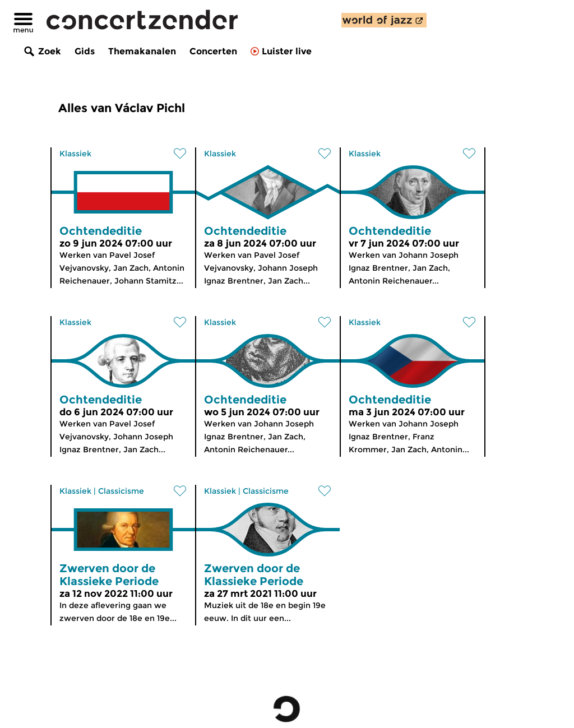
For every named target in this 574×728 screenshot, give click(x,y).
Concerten (213, 51)
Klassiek (75, 154)
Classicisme (121, 491)
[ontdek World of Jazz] (384, 20)
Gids (85, 51)
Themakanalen (142, 51)
